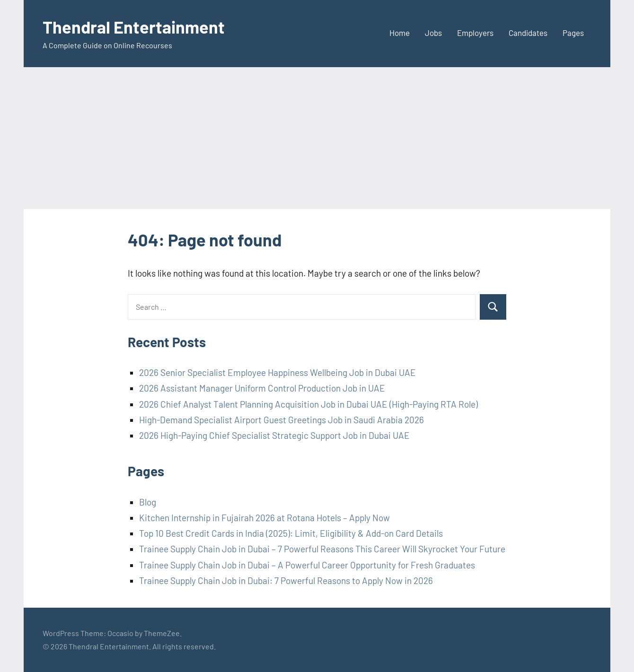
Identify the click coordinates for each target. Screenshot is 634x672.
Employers (475, 33)
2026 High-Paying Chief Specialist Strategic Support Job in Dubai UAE (274, 435)
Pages (573, 33)
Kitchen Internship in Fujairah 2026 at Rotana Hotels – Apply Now (264, 518)
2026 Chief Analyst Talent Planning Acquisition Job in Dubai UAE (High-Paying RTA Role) (308, 404)
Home (400, 33)
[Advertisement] (317, 138)
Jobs (433, 33)
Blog (148, 502)
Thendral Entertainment (134, 27)
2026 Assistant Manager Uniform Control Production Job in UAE (262, 388)
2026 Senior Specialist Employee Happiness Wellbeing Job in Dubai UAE (277, 372)
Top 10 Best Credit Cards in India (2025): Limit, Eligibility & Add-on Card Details (291, 533)
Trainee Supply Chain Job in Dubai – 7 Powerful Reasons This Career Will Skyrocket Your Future (322, 549)
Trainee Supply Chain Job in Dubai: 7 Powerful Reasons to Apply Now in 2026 (286, 580)
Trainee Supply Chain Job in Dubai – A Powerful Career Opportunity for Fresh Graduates (307, 565)
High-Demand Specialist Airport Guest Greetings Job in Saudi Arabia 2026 (282, 420)
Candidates (528, 33)
